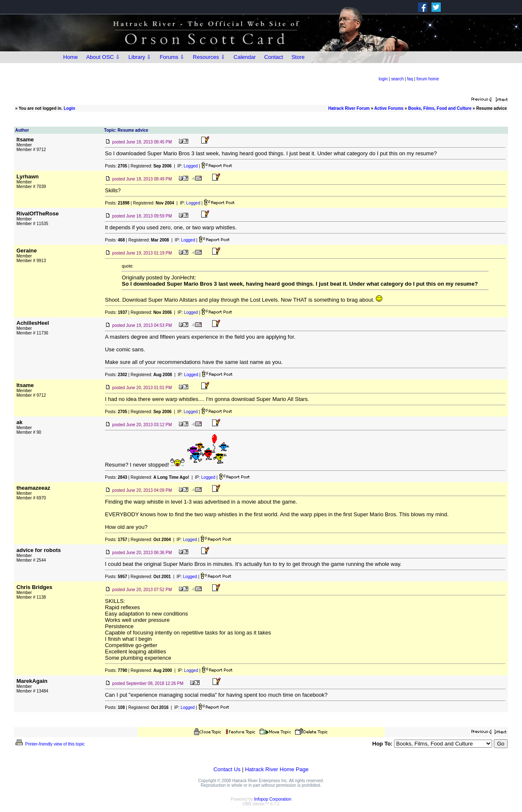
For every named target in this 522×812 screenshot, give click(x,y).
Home (71, 57)
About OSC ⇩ (103, 57)
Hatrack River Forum (349, 108)
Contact (274, 57)
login (383, 79)
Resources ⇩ (209, 57)
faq (410, 79)
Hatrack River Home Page (277, 769)
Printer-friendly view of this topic (49, 744)
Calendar (245, 57)
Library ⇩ (140, 57)
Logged (190, 166)
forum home (427, 79)
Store (298, 57)
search (397, 79)
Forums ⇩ (172, 57)
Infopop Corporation (273, 799)
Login (69, 108)
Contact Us (227, 769)
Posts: (116, 166)
